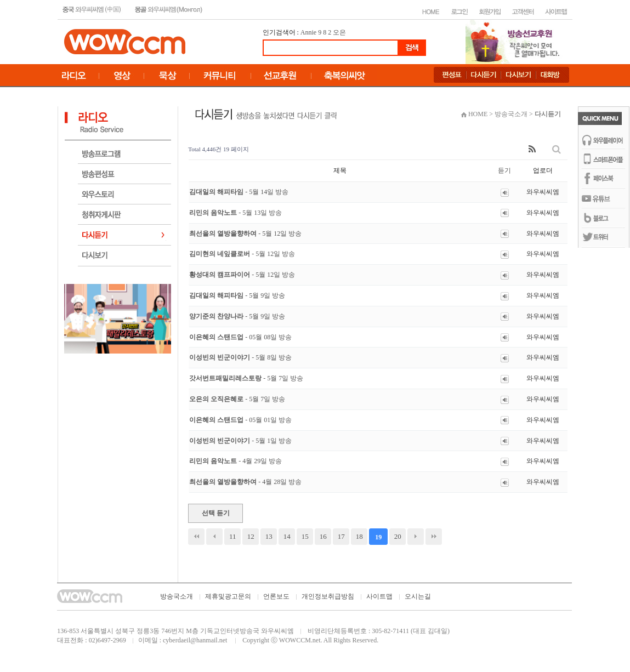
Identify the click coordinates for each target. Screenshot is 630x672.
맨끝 (434, 537)
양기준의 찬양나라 (237, 316)
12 (251, 536)
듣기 (504, 170)
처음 (196, 537)
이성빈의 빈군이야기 (240, 357)
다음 (416, 537)
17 (341, 536)
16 (323, 536)
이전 (214, 537)
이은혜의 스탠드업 (240, 337)
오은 (339, 32)
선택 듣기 (216, 513)
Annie (308, 32)
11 (233, 536)
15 (305, 536)
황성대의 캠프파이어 (242, 275)
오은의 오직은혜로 (237, 399)
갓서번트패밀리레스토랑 (246, 378)
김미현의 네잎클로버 (242, 254)
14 (287, 536)
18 (359, 536)
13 (269, 536)
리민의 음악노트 (235, 213)
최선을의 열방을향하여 (245, 234)
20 (398, 536)
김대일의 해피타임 (239, 192)
